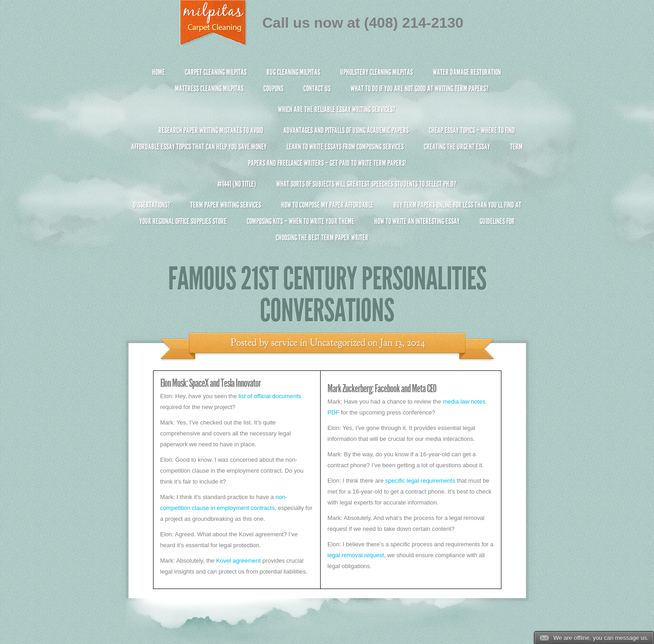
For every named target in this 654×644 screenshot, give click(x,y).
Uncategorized (337, 343)
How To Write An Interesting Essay (417, 221)
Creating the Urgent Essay (457, 147)
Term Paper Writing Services (226, 205)
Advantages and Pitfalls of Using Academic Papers (346, 130)
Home (159, 72)
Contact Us (317, 89)
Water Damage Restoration (467, 72)
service (284, 343)
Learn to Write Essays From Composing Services (345, 147)
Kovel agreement (238, 561)
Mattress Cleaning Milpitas (209, 89)
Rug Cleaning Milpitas (293, 72)
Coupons (273, 89)
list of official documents (270, 396)
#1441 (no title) (237, 184)
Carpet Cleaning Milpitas (216, 72)
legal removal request (356, 555)
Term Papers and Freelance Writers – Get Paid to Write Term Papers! (327, 159)
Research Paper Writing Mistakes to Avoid (211, 130)
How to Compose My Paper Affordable (327, 205)
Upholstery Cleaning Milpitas (377, 72)
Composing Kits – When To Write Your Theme (300, 221)
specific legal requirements (420, 481)
